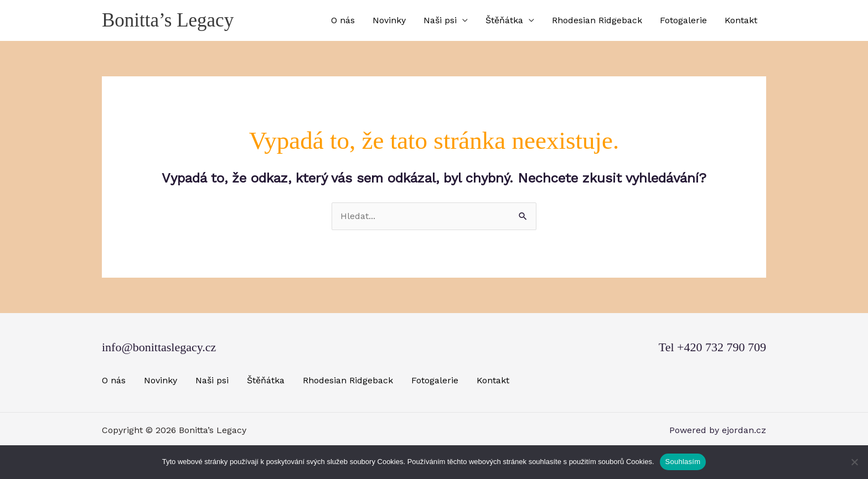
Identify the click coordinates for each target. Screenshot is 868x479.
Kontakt (741, 20)
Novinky (389, 20)
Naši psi (440, 20)
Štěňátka (504, 20)
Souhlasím (683, 462)
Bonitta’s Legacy (168, 20)
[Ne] (854, 462)
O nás (343, 20)
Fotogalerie (683, 20)
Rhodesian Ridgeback (597, 20)
